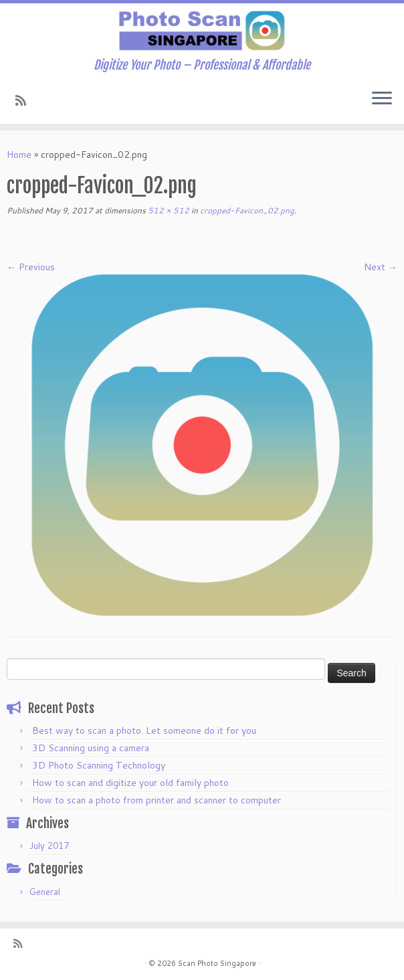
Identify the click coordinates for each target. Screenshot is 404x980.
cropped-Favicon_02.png (246, 210)
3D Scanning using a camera (91, 748)
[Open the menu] (382, 100)
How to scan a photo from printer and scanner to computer (157, 800)
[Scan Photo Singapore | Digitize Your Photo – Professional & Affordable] (202, 31)
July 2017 (49, 846)
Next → (381, 267)
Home (19, 155)
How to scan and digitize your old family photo (130, 783)
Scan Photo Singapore (217, 963)
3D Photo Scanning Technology (99, 765)
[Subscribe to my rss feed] (25, 100)
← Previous (31, 267)
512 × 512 (168, 210)
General (45, 892)
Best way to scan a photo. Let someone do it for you (144, 730)
